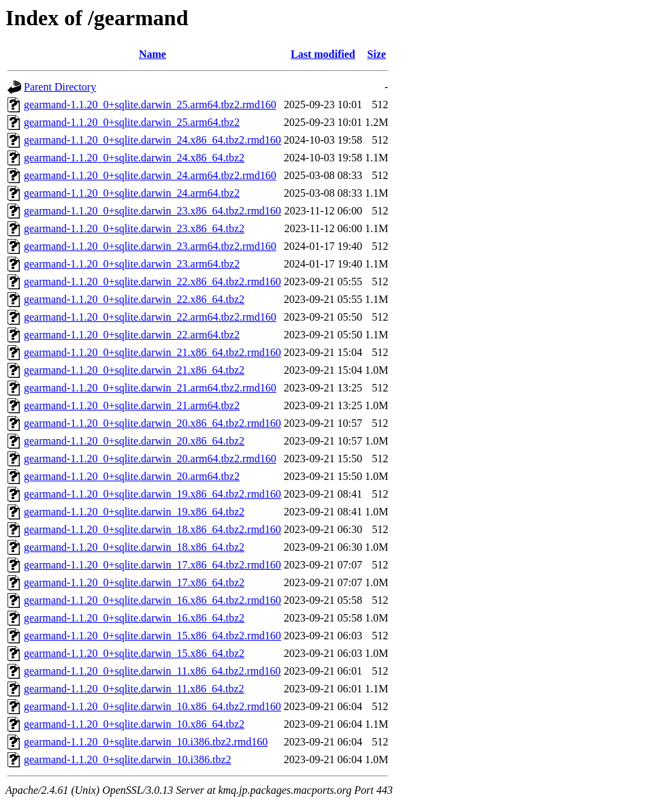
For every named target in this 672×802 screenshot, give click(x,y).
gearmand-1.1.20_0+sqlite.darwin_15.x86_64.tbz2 (134, 653)
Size (377, 54)
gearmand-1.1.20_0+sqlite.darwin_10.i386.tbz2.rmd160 (146, 742)
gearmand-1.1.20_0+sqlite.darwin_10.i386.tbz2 (128, 759)
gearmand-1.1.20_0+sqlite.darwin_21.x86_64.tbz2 (134, 370)
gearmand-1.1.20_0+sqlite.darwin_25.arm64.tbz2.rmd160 (150, 105)
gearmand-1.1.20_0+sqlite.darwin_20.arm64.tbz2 (132, 476)
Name (153, 54)
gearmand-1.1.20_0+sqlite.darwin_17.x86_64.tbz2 (134, 582)
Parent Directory (60, 87)
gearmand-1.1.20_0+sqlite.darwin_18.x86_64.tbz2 (134, 547)
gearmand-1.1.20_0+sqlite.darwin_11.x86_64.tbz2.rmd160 (152, 671)
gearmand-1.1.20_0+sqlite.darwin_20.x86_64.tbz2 (134, 441)
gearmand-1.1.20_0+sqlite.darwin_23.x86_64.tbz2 (134, 228)
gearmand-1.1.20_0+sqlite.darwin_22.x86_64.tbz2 (134, 299)
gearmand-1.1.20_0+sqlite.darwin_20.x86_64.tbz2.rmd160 (153, 423)
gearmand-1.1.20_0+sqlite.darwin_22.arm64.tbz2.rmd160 (150, 317)
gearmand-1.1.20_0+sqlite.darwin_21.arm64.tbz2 (132, 405)
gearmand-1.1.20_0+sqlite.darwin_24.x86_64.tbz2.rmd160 (153, 140)
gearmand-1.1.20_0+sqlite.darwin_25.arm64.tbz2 (132, 122)
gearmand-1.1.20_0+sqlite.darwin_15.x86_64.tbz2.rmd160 (153, 636)
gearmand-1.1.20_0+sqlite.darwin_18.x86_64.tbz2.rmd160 (153, 529)
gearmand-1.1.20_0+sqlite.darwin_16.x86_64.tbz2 (134, 618)
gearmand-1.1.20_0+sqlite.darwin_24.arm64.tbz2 (132, 193)
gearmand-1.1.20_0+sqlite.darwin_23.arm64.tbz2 (132, 264)
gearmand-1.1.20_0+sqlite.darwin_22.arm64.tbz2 (132, 335)
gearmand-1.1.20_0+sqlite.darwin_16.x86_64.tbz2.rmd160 (153, 600)
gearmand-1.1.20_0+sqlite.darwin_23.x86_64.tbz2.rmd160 (153, 211)
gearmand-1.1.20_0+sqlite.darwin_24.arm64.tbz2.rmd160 (150, 175)
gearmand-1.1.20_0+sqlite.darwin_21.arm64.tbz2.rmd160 (150, 388)
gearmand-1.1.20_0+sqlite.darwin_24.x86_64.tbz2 (134, 158)
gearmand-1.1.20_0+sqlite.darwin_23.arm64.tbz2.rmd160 (150, 246)
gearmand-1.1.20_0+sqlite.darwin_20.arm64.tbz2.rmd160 (150, 459)
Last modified (323, 54)
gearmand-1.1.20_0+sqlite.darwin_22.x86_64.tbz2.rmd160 (153, 282)
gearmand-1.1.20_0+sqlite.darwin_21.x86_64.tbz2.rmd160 (153, 352)
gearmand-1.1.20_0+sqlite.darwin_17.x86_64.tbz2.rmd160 (153, 565)
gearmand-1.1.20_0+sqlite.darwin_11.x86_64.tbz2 (134, 689)
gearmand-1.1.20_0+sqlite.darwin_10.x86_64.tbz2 (134, 724)
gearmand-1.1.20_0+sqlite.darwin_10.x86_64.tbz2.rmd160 (153, 706)
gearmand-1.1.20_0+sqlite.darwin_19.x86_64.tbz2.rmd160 (153, 494)
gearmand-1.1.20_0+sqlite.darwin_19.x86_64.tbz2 (134, 512)
